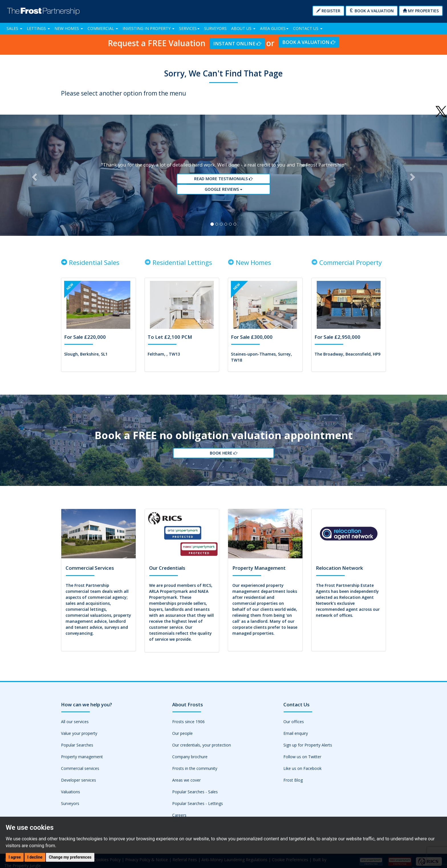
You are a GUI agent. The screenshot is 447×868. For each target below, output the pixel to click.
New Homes (69, 28)
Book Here (223, 457)
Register (328, 11)
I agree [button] (15, 857)
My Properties (421, 11)
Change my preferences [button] (70, 857)
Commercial (103, 28)
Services (189, 28)
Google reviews (223, 191)
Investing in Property (149, 28)
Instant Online (237, 43)
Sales (14, 28)
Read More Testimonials (223, 180)
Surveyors (215, 28)
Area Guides (274, 28)
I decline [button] (35, 857)
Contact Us (308, 28)
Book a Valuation (372, 11)
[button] (33, 177)
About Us (243, 28)
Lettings (38, 28)
